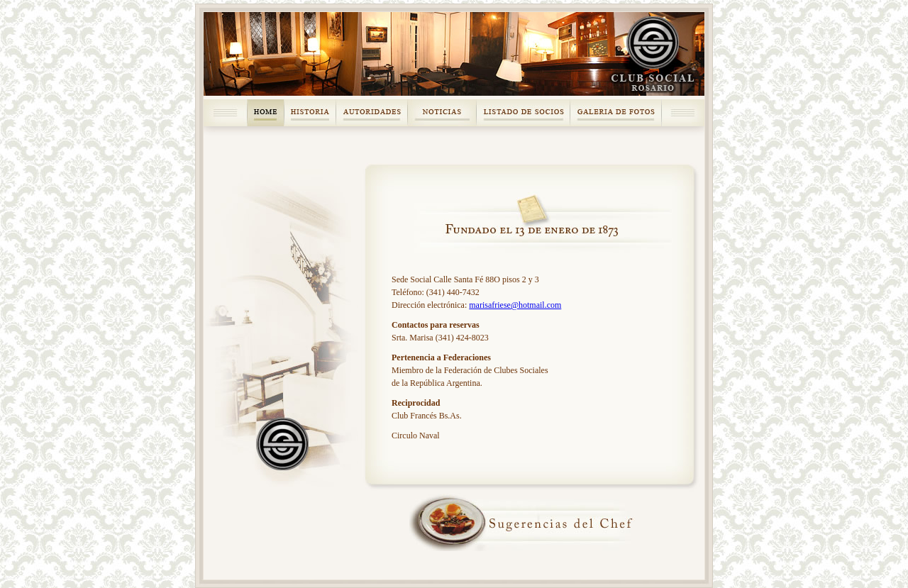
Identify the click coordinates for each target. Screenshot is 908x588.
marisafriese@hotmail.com (515, 305)
